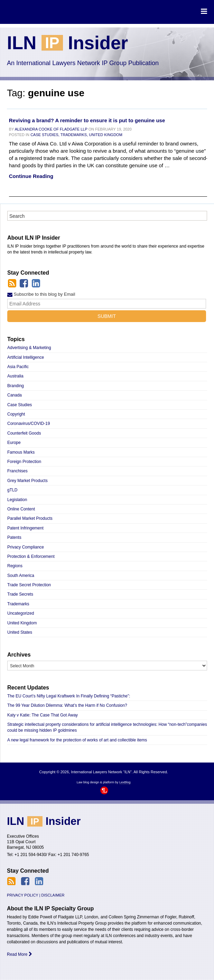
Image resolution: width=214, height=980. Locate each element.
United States (20, 632)
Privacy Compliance (26, 547)
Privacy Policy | (24, 895)
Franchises (17, 471)
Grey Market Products (27, 481)
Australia (15, 376)
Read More (20, 954)
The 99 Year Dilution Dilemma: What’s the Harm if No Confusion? (67, 705)
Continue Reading (31, 176)
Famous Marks (21, 452)
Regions (15, 566)
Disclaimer (53, 895)
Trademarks (18, 604)
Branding (16, 386)
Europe (14, 443)
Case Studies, (45, 135)
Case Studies (20, 405)
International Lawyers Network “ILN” (35, 11)
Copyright (16, 414)
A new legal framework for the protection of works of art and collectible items (77, 740)
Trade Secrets (20, 594)
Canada (15, 395)
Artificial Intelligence (26, 357)
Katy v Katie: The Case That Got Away (43, 715)
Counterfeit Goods (24, 433)
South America (21, 576)
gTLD (12, 490)
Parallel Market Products (30, 518)
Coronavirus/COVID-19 (29, 424)
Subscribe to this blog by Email (41, 294)
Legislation (17, 500)
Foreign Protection (24, 462)
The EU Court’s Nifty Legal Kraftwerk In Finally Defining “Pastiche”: (69, 696)
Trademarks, (74, 135)
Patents (14, 537)
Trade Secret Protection (29, 585)
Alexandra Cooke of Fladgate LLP (51, 129)
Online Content (21, 509)
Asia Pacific (18, 367)
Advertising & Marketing (29, 348)
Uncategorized (21, 613)
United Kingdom (106, 135)
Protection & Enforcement (31, 556)
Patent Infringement (25, 528)
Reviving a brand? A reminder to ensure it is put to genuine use (87, 120)
